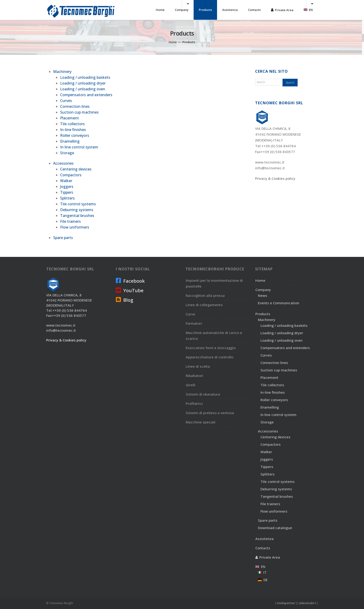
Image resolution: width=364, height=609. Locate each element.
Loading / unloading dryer (83, 83)
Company (182, 10)
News (263, 295)
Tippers (67, 192)
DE (263, 580)
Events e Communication (279, 303)
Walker (66, 181)
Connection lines (75, 106)
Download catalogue (275, 528)
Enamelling (70, 141)
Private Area (284, 10)
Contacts (254, 10)
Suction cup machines (79, 112)
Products (205, 10)
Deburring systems (77, 210)
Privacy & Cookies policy (275, 178)
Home (160, 10)
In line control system (79, 147)
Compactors (71, 175)
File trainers (70, 221)
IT (262, 572)
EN (308, 10)
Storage (67, 153)
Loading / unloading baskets (85, 77)
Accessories (63, 163)
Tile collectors (72, 124)
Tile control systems (78, 204)
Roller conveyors (75, 135)
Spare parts (63, 238)
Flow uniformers (75, 227)
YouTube (130, 290)
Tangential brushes (77, 216)
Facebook (130, 281)
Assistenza (230, 10)
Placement (70, 118)
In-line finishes (73, 130)
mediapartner (286, 603)
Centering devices (76, 169)
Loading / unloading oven (83, 89)
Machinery (62, 72)
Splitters (67, 198)
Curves (66, 101)
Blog (125, 300)
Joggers (67, 187)
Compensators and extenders (86, 95)
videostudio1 (308, 603)
